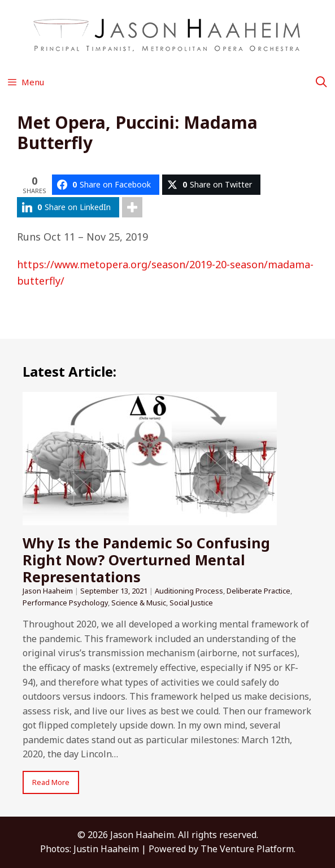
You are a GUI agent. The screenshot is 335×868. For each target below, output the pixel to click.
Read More (51, 782)
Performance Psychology (65, 603)
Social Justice (191, 603)
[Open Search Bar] (321, 82)
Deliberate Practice (258, 591)
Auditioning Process (189, 591)
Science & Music (139, 603)
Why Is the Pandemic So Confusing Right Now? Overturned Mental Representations (146, 560)
